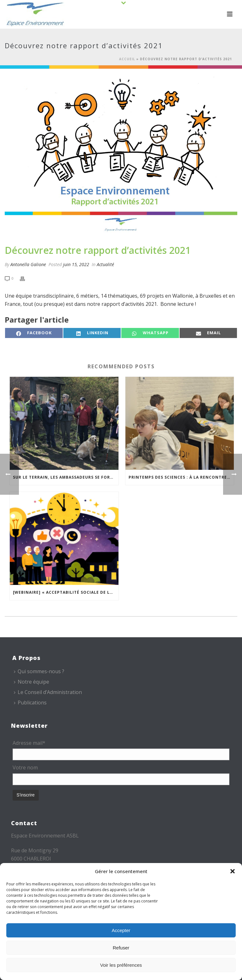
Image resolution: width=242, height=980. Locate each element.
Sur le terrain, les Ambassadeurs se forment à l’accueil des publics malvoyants (66, 477)
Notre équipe (32, 682)
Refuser (121, 948)
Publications (30, 703)
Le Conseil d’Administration (48, 692)
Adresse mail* (29, 743)
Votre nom (25, 767)
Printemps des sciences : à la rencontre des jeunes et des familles (181, 477)
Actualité (105, 264)
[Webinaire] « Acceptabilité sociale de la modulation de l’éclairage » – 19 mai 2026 (66, 592)
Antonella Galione (28, 264)
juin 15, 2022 (76, 264)
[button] (233, 871)
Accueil (127, 59)
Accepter (121, 930)
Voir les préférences (121, 965)
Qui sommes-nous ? (39, 671)
